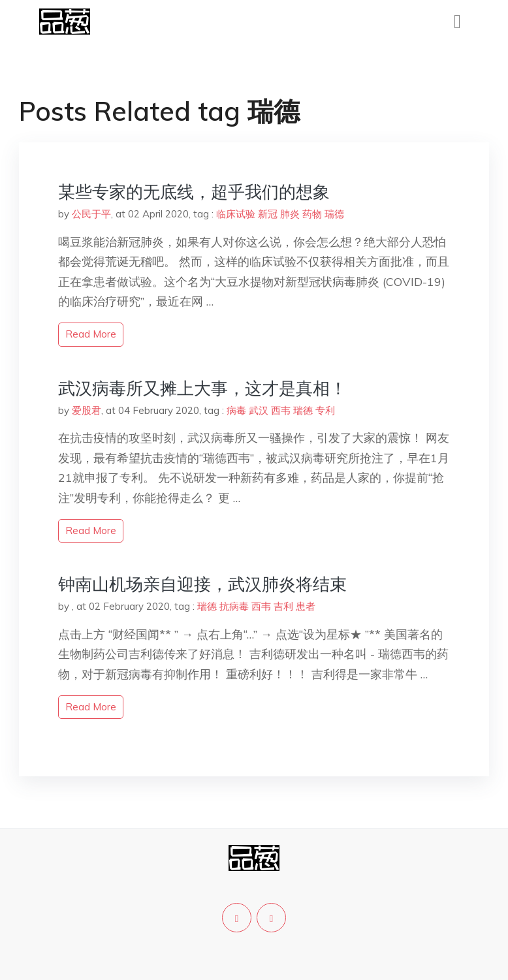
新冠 (268, 214)
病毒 (236, 410)
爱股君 (87, 410)
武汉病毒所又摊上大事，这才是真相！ (202, 388)
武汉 (259, 410)
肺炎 (290, 214)
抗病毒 (234, 606)
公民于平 (91, 214)
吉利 (283, 606)
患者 (306, 606)
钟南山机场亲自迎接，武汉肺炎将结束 (202, 584)
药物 (312, 214)
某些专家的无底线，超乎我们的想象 (194, 192)
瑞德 (334, 214)
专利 (325, 410)
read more (91, 334)
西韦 (281, 410)
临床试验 (236, 214)
